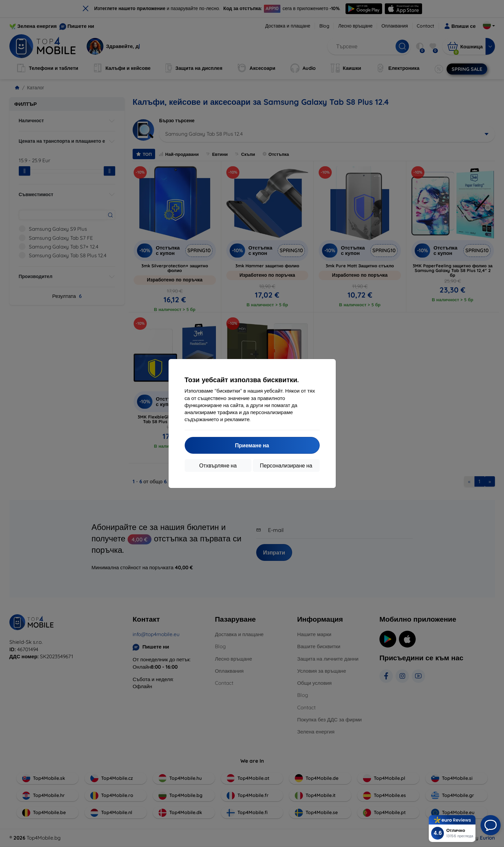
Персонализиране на (286, 465)
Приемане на (252, 445)
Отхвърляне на (218, 465)
